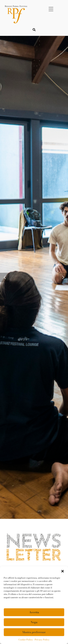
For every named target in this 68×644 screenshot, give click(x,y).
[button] (63, 571)
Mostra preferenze (34, 632)
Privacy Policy (42, 640)
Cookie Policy (26, 640)
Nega (34, 622)
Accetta (34, 612)
